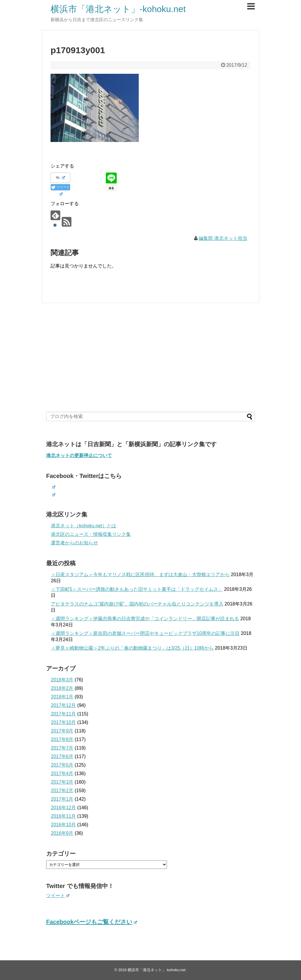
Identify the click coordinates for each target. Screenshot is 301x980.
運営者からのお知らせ (74, 543)
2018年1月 (62, 697)
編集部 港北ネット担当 (223, 238)
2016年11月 (63, 816)
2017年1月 (62, 799)
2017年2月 (62, 791)
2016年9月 (62, 833)
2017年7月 (62, 748)
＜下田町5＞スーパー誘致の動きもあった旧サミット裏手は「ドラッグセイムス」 (137, 589)
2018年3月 (62, 680)
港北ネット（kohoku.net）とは (83, 526)
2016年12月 (63, 808)
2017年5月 (62, 765)
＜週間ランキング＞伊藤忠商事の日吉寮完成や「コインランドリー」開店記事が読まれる (145, 619)
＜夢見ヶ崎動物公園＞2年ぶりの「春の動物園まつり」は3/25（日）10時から (132, 648)
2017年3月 (62, 782)
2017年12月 (63, 705)
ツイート (58, 895)
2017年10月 (63, 722)
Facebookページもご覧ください (92, 922)
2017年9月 (62, 731)
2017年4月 (62, 774)
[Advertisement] (150, 357)
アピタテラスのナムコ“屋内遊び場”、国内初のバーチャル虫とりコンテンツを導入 (137, 604)
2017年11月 (63, 714)
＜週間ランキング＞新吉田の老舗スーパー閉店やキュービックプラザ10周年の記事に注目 (145, 633)
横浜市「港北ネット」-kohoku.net (118, 9)
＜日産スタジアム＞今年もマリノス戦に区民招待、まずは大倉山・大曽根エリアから (140, 575)
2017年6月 (62, 756)
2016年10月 (63, 825)
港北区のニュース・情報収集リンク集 (91, 534)
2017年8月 (62, 739)
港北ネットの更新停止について (79, 455)
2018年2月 (62, 688)
